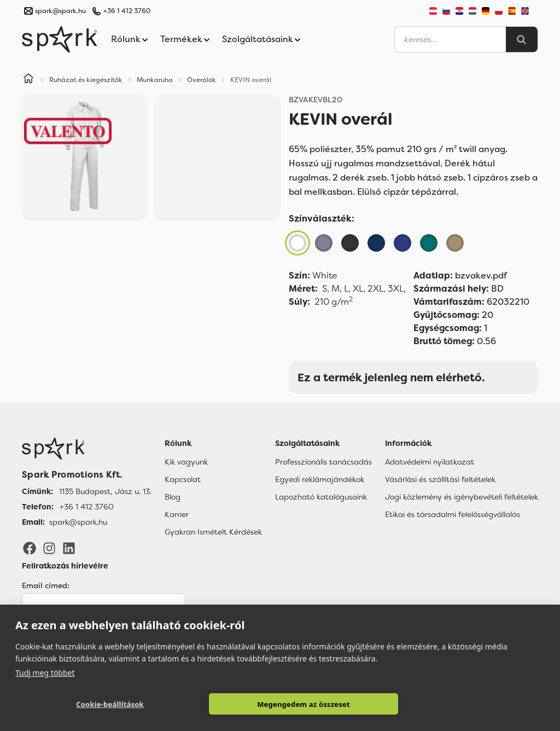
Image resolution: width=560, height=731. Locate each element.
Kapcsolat (183, 479)
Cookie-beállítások (110, 704)
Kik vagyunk (186, 462)
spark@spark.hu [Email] (78, 522)
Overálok (202, 80)
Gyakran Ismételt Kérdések (213, 532)
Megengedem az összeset (304, 704)
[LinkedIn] (69, 548)
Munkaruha (155, 80)
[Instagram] (49, 548)
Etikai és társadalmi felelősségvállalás (453, 514)
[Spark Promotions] (60, 39)
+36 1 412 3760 (127, 11)
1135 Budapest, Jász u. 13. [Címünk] (105, 491)
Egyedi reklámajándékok (320, 479)
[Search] (522, 39)
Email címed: (46, 585)
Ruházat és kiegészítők (86, 80)
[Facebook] (30, 548)
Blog (173, 497)
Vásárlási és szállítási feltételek (440, 479)
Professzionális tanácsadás (323, 462)
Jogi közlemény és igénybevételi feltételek (462, 497)
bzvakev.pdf (460, 275)
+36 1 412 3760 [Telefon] (87, 507)
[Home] (28, 80)
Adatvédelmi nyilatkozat (430, 462)
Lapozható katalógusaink (321, 497)
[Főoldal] (87, 449)
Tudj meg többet (45, 673)
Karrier (177, 514)
